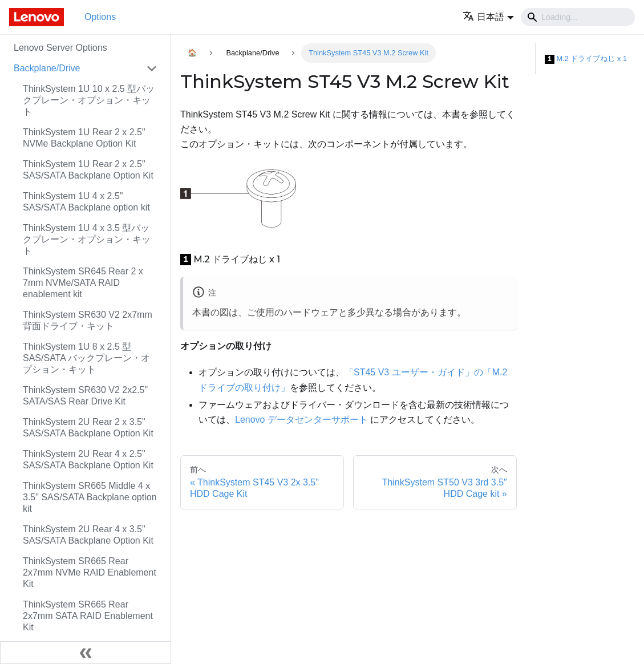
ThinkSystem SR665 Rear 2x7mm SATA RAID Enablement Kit (88, 616)
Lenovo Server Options (60, 48)
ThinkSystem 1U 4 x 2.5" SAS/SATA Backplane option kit (86, 202)
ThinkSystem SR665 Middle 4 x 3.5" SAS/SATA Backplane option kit (90, 497)
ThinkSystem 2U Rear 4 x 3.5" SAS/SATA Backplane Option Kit (88, 535)
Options (100, 17)
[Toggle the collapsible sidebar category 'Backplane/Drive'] (152, 68)
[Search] (578, 17)
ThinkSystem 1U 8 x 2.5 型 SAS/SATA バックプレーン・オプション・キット (86, 358)
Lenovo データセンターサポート (301, 420)
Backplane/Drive (47, 68)
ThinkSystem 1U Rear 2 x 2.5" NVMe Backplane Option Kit (84, 138)
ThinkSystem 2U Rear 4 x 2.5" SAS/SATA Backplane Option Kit (88, 459)
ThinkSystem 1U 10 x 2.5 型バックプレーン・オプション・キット (89, 100)
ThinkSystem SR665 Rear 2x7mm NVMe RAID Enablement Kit (90, 572)
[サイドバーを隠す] (86, 653)
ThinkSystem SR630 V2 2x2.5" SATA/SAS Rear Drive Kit (85, 396)
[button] (488, 17)
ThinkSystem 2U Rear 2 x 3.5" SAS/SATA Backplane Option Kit (88, 428)
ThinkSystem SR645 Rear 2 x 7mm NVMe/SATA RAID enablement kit (83, 283)
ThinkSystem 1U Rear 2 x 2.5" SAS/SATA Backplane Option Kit (88, 170)
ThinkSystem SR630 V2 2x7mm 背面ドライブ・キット (88, 320)
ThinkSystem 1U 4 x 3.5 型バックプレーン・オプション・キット (87, 239)
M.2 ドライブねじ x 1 (586, 59)
